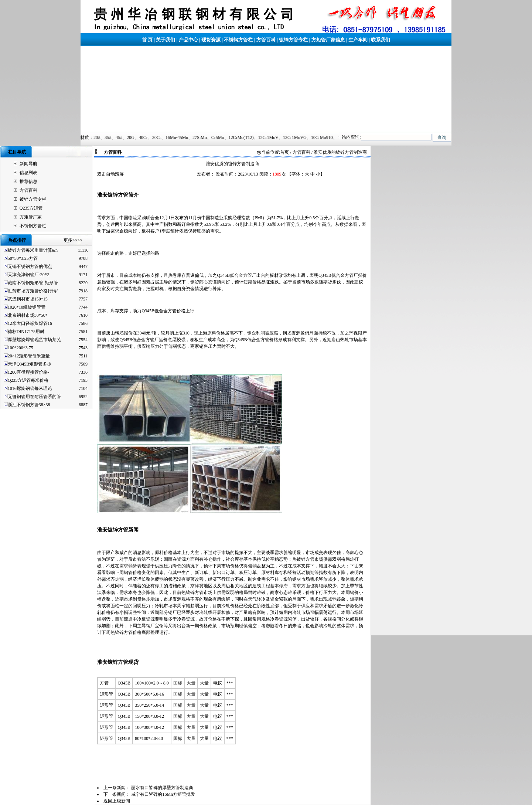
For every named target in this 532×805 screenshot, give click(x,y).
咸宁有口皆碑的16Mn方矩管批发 (163, 794)
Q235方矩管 (31, 208)
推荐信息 (28, 181)
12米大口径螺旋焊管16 (30, 323)
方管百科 (266, 40)
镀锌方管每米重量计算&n (33, 250)
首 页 (147, 40)
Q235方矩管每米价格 (28, 380)
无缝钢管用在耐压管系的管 (34, 397)
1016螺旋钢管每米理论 (30, 388)
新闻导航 (28, 164)
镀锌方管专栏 (293, 40)
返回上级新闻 (117, 801)
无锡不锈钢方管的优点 (30, 266)
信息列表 (28, 173)
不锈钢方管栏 (238, 40)
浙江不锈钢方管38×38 (29, 405)
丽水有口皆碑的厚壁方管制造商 (162, 788)
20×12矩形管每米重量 (29, 356)
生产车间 (358, 40)
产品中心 (188, 40)
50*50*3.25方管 (23, 258)
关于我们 (166, 40)
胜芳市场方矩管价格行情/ (33, 291)
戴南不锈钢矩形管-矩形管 (33, 283)
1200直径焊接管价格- (28, 372)
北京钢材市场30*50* (28, 315)
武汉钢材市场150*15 (28, 299)
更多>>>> (73, 240)
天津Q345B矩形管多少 (30, 364)
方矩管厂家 (31, 217)
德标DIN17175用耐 (26, 332)
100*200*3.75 (21, 348)
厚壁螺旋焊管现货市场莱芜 (34, 340)
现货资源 (211, 40)
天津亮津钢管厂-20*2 (28, 275)
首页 (284, 152)
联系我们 (381, 40)
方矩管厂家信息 (328, 40)
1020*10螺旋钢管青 (27, 307)
